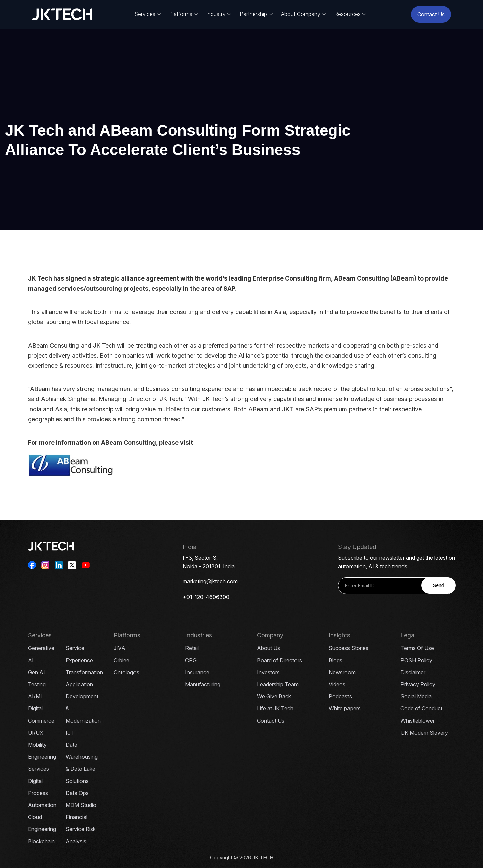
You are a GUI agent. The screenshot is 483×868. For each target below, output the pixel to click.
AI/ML (36, 696)
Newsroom (342, 672)
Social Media (416, 696)
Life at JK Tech (275, 708)
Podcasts (340, 696)
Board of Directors (279, 660)
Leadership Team (278, 684)
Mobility (37, 745)
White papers (345, 708)
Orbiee (122, 660)
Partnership (253, 14)
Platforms (181, 14)
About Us (269, 648)
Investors (268, 672)
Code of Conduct (421, 708)
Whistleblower (418, 721)
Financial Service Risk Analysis (81, 829)
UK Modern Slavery (424, 733)
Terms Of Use (417, 648)
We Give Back (274, 696)
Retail (192, 648)
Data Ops (77, 793)
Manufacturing (203, 684)
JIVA (120, 648)
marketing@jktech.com (210, 581)
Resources (347, 14)
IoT (70, 733)
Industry (216, 14)
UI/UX (36, 733)
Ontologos (126, 672)
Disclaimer (413, 672)
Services (145, 14)
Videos (337, 684)
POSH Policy (416, 660)
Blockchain (41, 841)
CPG (191, 660)
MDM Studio (81, 805)
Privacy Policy (418, 684)
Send (439, 585)
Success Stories (348, 648)
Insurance (197, 672)
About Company (301, 14)
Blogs (336, 660)
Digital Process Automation (42, 793)
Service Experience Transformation (84, 660)
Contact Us (431, 14)
